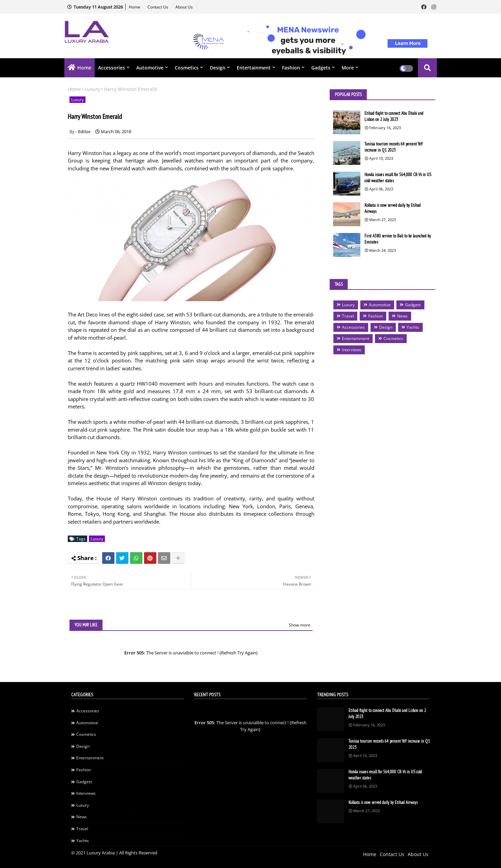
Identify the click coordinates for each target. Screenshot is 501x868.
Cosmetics (187, 68)
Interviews (352, 350)
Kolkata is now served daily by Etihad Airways (393, 208)
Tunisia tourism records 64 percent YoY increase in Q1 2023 (394, 147)
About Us (184, 7)
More (348, 68)
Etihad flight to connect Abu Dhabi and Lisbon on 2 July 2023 (394, 116)
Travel (348, 316)
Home (135, 7)
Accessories (112, 68)
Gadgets (321, 68)
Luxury (92, 89)
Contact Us (158, 7)
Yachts (413, 327)
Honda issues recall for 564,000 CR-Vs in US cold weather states (398, 178)
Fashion (291, 68)
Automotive (150, 68)
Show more (300, 625)
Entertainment (254, 68)
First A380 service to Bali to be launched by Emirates (398, 239)
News (402, 316)
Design (218, 68)
